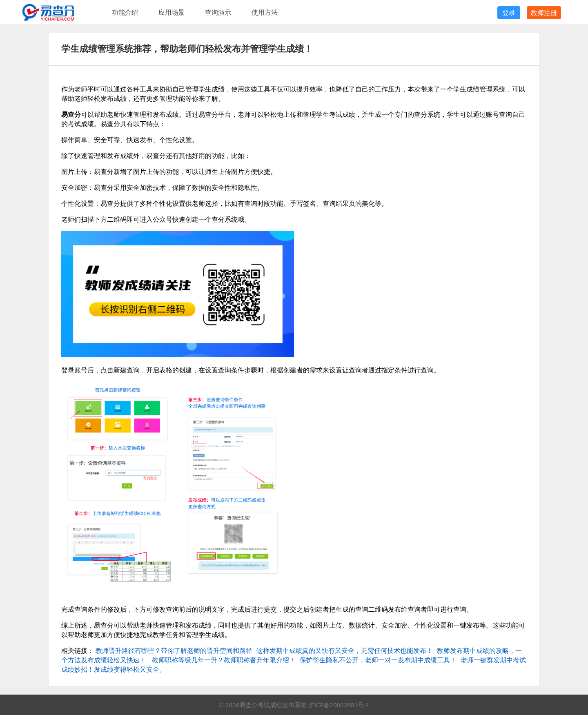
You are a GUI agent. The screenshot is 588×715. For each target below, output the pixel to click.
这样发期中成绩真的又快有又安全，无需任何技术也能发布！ (345, 650)
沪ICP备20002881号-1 (339, 705)
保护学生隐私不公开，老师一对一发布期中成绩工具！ (378, 660)
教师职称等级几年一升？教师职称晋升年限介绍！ (224, 660)
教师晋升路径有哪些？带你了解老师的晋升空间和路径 (174, 650)
